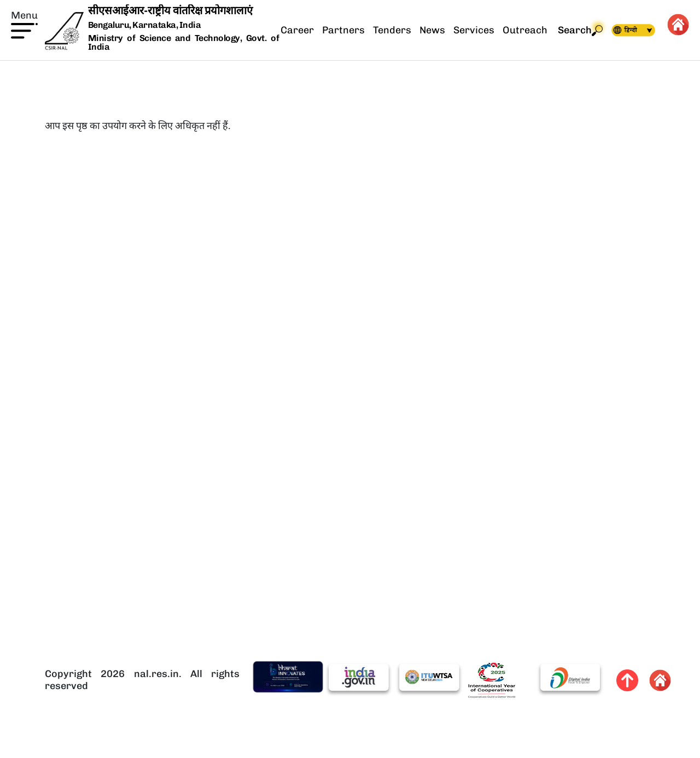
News (432, 30)
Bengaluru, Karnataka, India (145, 25)
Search (580, 30)
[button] (24, 24)
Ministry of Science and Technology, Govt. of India (183, 42)
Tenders (392, 30)
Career (297, 30)
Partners (343, 30)
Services (474, 30)
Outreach (525, 30)
